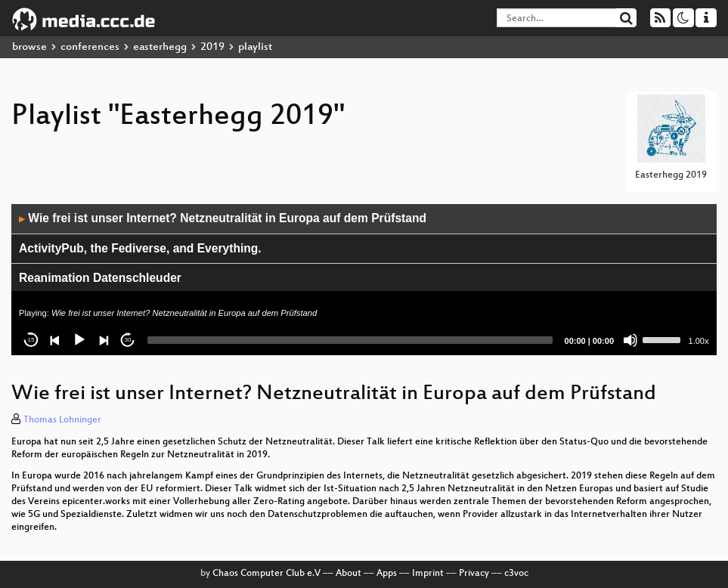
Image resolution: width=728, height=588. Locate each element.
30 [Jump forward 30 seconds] (128, 340)
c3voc (516, 574)
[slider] (350, 340)
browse (29, 47)
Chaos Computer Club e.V (266, 574)
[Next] (104, 340)
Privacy (474, 574)
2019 (212, 47)
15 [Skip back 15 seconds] (31, 340)
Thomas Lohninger (62, 420)
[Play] (79, 340)
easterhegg (160, 47)
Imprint (428, 574)
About (349, 574)
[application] (364, 280)
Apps (387, 574)
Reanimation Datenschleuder (100, 278)
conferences (90, 47)
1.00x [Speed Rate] (699, 341)
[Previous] (55, 340)
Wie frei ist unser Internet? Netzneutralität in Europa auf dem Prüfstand (223, 218)
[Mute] (630, 340)
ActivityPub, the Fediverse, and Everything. (140, 248)
